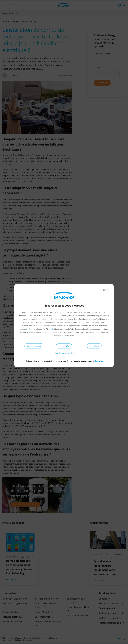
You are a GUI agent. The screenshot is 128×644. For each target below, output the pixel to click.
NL (108, 290)
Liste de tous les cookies (64, 353)
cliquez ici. (99, 361)
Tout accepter (64, 346)
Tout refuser (94, 346)
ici (27, 329)
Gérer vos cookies (34, 346)
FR (104, 290)
